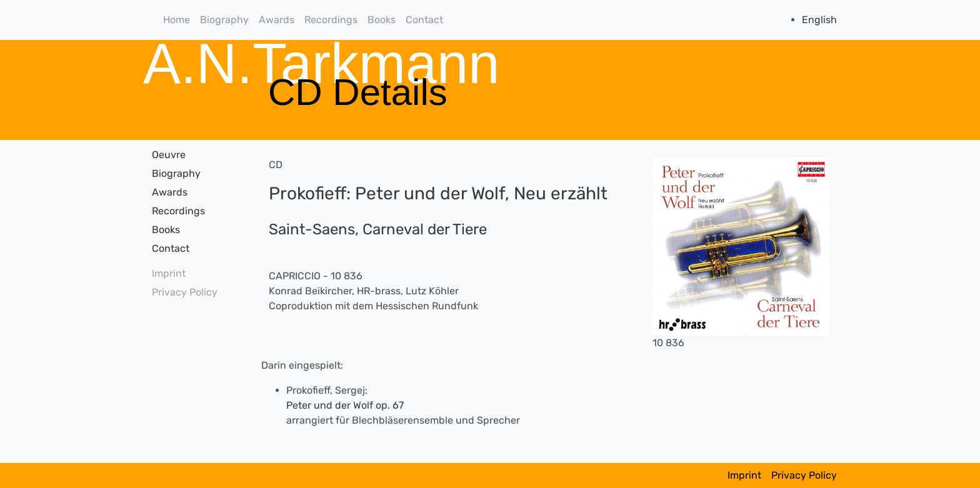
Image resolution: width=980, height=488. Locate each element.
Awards (277, 20)
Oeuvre (169, 155)
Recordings (331, 20)
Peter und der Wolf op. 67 (345, 405)
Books (382, 20)
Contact (424, 20)
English (819, 20)
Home (177, 20)
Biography (224, 20)
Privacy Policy (185, 292)
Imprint (169, 273)
